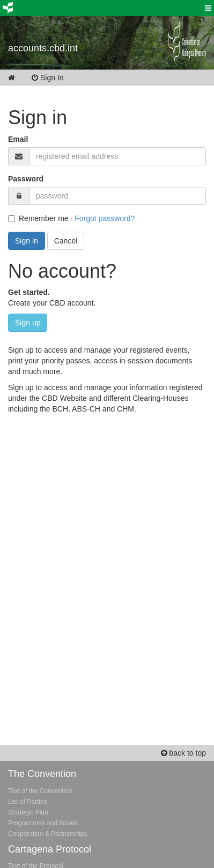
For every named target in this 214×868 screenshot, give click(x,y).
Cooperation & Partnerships (47, 834)
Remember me (38, 218)
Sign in (27, 241)
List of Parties (28, 802)
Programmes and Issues (43, 823)
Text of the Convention (40, 791)
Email (18, 139)
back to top (183, 753)
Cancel (66, 241)
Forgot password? (105, 218)
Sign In (55, 78)
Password (26, 179)
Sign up (28, 323)
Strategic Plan (28, 812)
